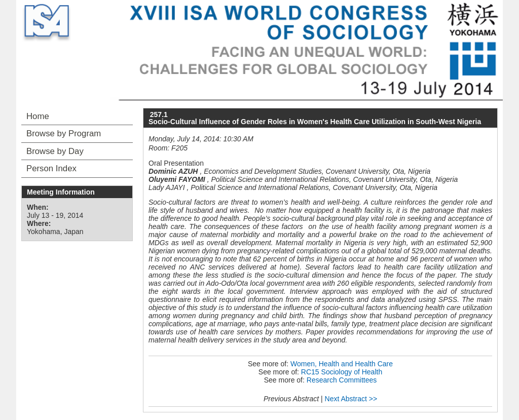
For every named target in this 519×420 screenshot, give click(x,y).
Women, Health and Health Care (342, 364)
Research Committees (342, 380)
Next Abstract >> (351, 399)
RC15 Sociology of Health (342, 372)
